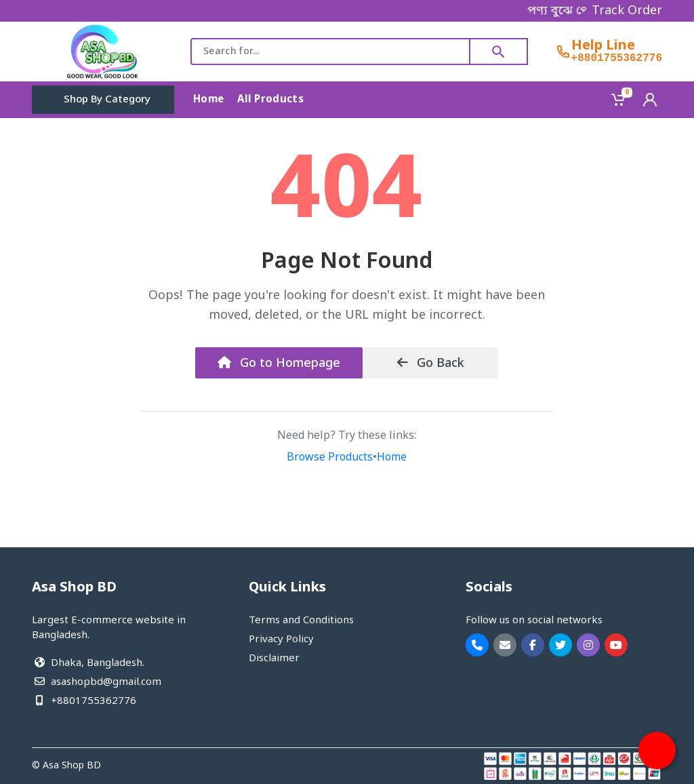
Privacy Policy (281, 640)
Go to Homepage (279, 364)
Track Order (627, 11)
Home (392, 458)
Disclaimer (274, 659)
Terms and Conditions (301, 621)
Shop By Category (104, 100)
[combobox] (330, 52)
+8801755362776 (617, 58)
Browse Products (330, 458)
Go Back (431, 364)
